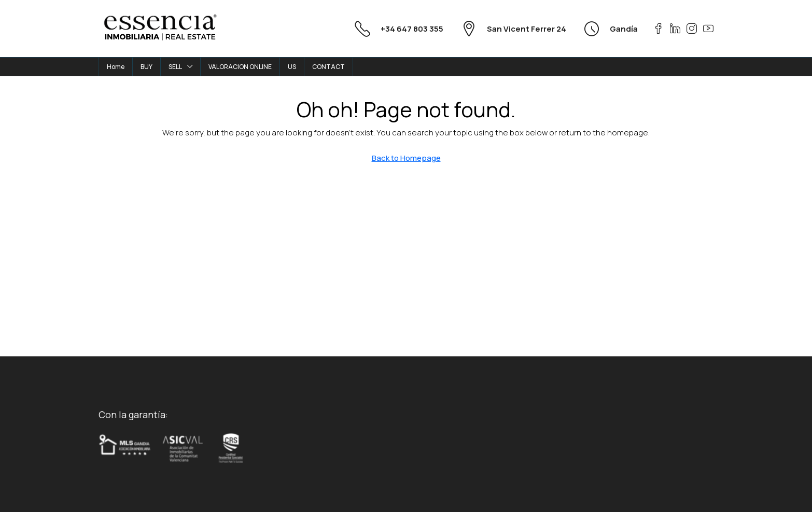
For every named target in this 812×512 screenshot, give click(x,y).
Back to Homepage (406, 158)
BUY (146, 67)
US (292, 67)
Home (116, 67)
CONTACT (328, 67)
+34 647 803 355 (412, 29)
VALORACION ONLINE (240, 67)
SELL (175, 67)
